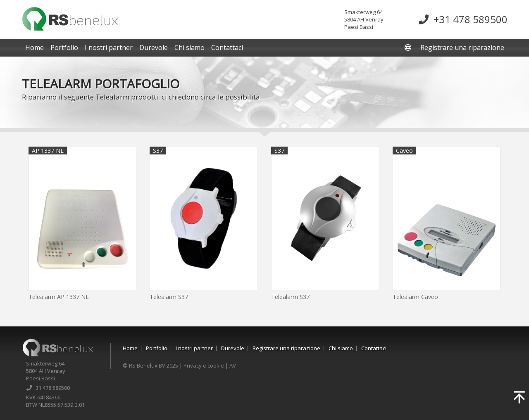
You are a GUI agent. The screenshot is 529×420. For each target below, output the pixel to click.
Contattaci (227, 47)
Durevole (154, 47)
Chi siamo (189, 47)
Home (35, 47)
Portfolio (64, 47)
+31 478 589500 (463, 19)
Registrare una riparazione (462, 47)
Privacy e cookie (204, 365)
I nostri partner (109, 47)
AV (233, 365)
